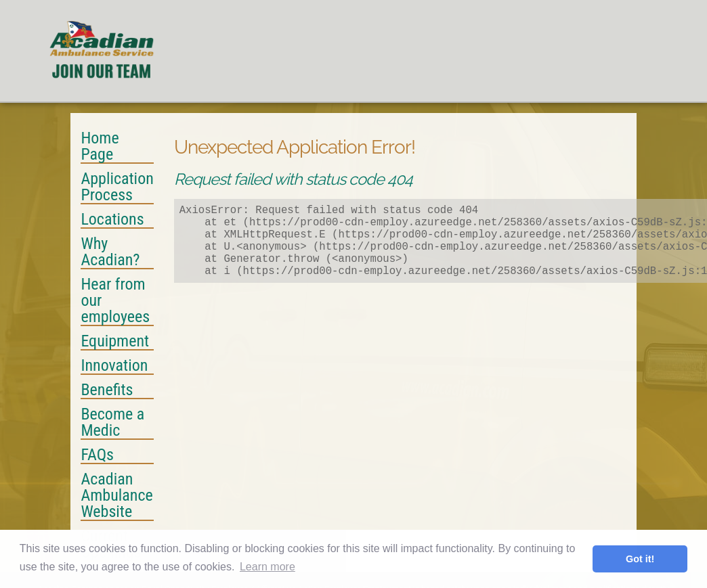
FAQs (97, 455)
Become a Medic (112, 423)
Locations (112, 220)
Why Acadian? (110, 252)
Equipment (115, 342)
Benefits (107, 390)
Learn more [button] (267, 567)
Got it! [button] (640, 559)
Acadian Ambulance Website (116, 496)
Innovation (114, 366)
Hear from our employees (115, 301)
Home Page (100, 147)
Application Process (117, 187)
